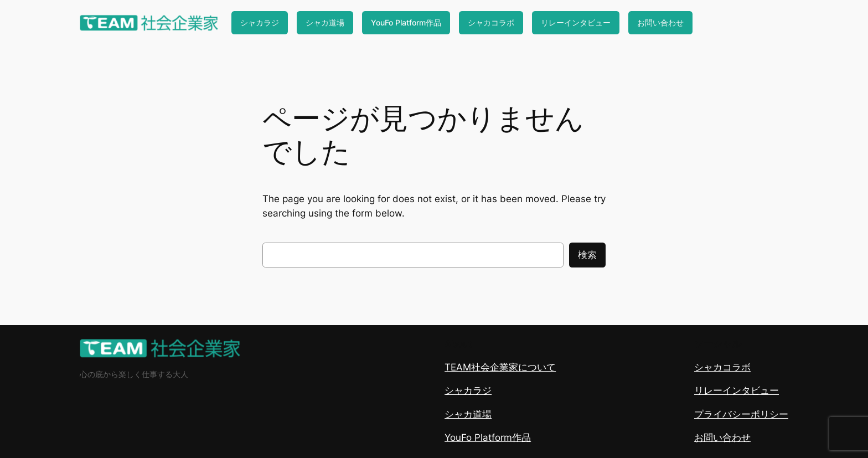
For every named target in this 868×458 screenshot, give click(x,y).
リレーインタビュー (576, 22)
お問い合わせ (660, 22)
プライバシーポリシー (741, 414)
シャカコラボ (491, 22)
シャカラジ (260, 22)
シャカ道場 (325, 22)
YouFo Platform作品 (406, 22)
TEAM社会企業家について (500, 367)
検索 (587, 255)
